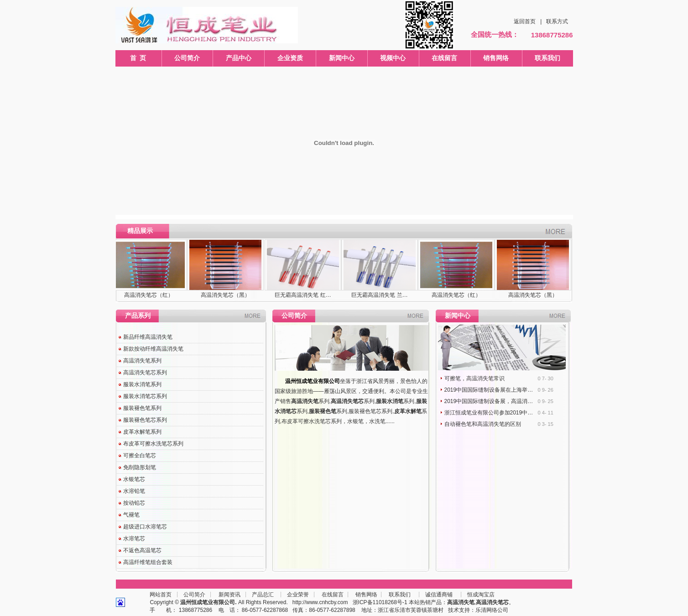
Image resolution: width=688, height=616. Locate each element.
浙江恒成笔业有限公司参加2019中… (489, 413)
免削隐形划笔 (140, 467)
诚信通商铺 (438, 595)
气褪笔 (131, 515)
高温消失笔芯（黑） (225, 295)
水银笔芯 (134, 479)
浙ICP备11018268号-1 (380, 602)
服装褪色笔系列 (142, 408)
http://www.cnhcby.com (320, 602)
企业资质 (290, 58)
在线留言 (444, 58)
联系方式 (557, 21)
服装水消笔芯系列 (145, 396)
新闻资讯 (229, 595)
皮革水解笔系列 (142, 432)
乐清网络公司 (492, 610)
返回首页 (525, 21)
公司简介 (187, 58)
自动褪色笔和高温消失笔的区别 (483, 424)
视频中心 (393, 58)
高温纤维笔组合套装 (148, 562)
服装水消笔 (390, 401)
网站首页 (161, 595)
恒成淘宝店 (480, 595)
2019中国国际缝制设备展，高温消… (489, 401)
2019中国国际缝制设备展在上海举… (489, 390)
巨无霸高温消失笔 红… (303, 295)
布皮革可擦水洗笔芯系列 (153, 444)
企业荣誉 (298, 595)
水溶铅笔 (134, 491)
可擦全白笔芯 (140, 456)
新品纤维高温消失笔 (148, 337)
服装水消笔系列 (142, 384)
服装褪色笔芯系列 (145, 420)
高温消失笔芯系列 (145, 373)
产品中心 (239, 58)
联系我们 (547, 58)
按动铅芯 (134, 503)
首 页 (138, 58)
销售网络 (496, 58)
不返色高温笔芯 (142, 550)
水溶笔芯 (134, 538)
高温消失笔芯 (347, 401)
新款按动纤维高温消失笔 (153, 349)
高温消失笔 (305, 401)
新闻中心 (342, 58)
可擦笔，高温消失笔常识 (474, 378)
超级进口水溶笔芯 (145, 527)
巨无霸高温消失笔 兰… (379, 295)
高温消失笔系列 (142, 361)
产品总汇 (263, 595)
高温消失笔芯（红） (149, 295)
